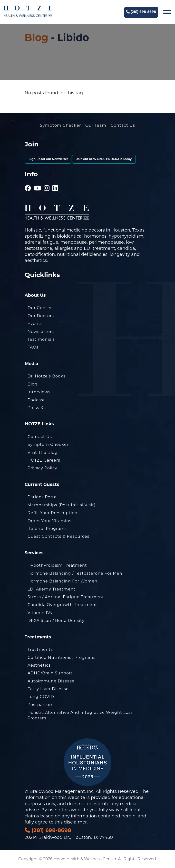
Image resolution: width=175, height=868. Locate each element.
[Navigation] (167, 12)
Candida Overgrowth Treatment (62, 605)
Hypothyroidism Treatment (57, 565)
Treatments (40, 649)
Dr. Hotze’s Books (47, 376)
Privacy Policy (42, 468)
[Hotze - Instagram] (47, 181)
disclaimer (75, 822)
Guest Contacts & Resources (58, 536)
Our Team (96, 125)
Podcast (36, 400)
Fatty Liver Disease (48, 689)
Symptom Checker (60, 125)
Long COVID (41, 697)
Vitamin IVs (40, 613)
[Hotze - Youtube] (38, 181)
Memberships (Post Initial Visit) (62, 505)
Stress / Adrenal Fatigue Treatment (66, 597)
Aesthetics (39, 665)
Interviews (39, 392)
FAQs (33, 347)
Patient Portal (43, 497)
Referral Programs (47, 529)
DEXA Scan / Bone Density (56, 621)
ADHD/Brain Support (50, 673)
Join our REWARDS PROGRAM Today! (104, 159)
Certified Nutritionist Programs (62, 658)
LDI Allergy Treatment (52, 589)
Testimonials (41, 339)
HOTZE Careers (44, 460)
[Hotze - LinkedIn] (55, 181)
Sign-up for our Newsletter (48, 159)
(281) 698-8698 (141, 12)
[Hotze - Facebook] (28, 181)
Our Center (40, 308)
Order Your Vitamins (49, 521)
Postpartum (41, 705)
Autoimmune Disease (51, 681)
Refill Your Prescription (53, 513)
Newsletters (41, 332)
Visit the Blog (43, 452)
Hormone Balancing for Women (63, 581)
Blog (36, 37)
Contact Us (123, 125)
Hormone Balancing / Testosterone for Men (75, 573)
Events (35, 324)
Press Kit (37, 408)
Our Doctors (41, 316)
